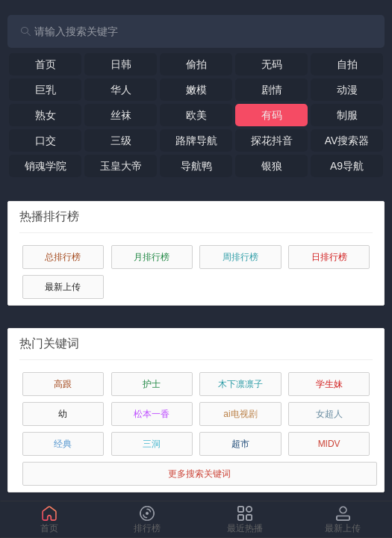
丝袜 (121, 115)
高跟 (63, 384)
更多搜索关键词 (199, 474)
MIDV (329, 444)
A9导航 (347, 166)
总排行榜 (63, 257)
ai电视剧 (240, 414)
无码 (272, 64)
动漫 (347, 90)
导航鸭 (196, 166)
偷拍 (196, 64)
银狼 (272, 166)
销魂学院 (46, 166)
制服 (347, 115)
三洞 (152, 444)
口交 (46, 140)
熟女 (46, 115)
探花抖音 (272, 140)
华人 (121, 90)
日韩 (121, 64)
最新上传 (63, 287)
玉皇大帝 (121, 166)
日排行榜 (329, 257)
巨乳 (46, 90)
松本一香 (152, 414)
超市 (240, 444)
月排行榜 (152, 257)
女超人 (329, 414)
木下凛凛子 (240, 384)
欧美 (196, 115)
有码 (272, 115)
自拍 (347, 64)
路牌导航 (196, 140)
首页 (46, 64)
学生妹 (329, 384)
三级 (121, 140)
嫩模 (196, 90)
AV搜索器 (347, 140)
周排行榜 (240, 257)
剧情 (272, 90)
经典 (63, 444)
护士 (152, 384)
